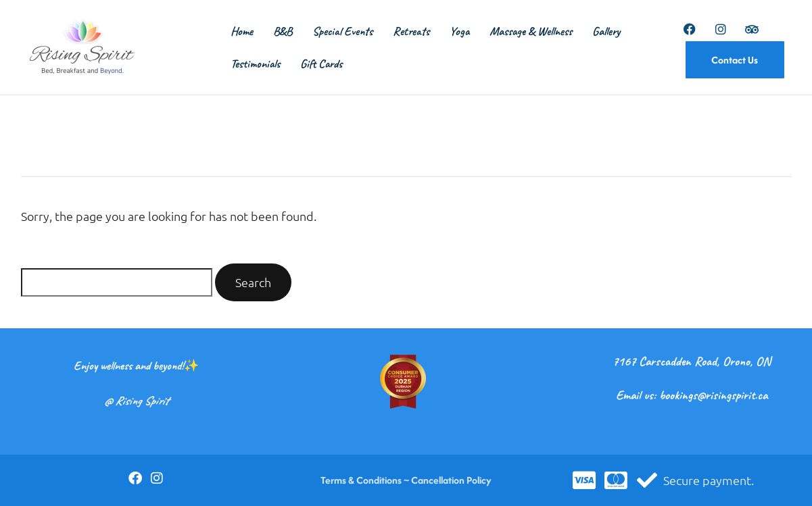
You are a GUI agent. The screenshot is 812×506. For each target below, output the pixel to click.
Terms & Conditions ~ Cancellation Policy (406, 480)
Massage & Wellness (531, 31)
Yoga (459, 31)
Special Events (342, 31)
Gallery (606, 31)
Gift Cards (321, 64)
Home (242, 31)
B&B (283, 31)
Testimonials (255, 64)
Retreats (411, 31)
